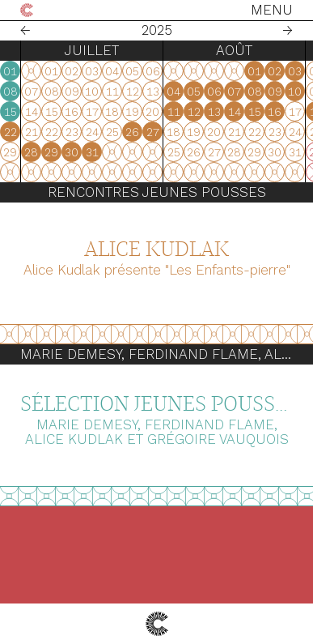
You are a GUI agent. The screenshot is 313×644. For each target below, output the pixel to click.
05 (140, 92)
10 (100, 112)
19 (140, 132)
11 (121, 112)
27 (161, 152)
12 (141, 112)
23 (80, 152)
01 (201, 71)
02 (80, 92)
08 (201, 92)
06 (161, 92)
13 (161, 112)
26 (140, 152)
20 (161, 132)
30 (18, 152)
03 (100, 92)
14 (181, 112)
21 (181, 132)
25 (121, 152)
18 (120, 132)
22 (201, 132)
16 (80, 132)
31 (39, 152)
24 (100, 152)
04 (120, 92)
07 (181, 92)
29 (242, 152)
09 (80, 112)
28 (222, 152)
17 (100, 132)
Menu (272, 10)
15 (201, 112)
